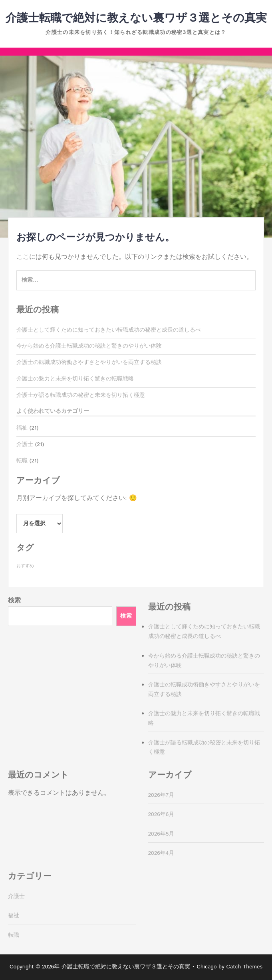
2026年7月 (161, 795)
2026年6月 (161, 814)
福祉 (22, 428)
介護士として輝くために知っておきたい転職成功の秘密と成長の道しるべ (109, 330)
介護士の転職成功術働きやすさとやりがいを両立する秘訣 (89, 362)
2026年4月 (161, 853)
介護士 (25, 444)
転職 (22, 461)
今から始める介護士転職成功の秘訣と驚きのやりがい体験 (89, 346)
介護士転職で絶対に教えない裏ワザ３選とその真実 (136, 18)
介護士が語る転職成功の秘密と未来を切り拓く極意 (81, 395)
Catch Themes (244, 967)
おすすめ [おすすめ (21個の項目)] (25, 566)
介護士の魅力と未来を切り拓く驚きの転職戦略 (75, 379)
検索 (14, 601)
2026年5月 (161, 834)
